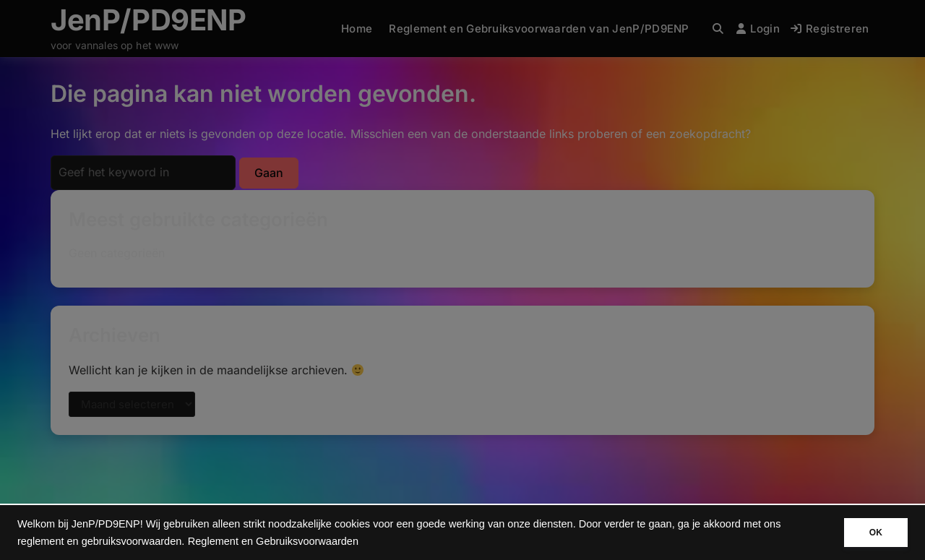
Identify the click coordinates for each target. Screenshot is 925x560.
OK (876, 533)
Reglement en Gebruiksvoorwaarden (273, 541)
